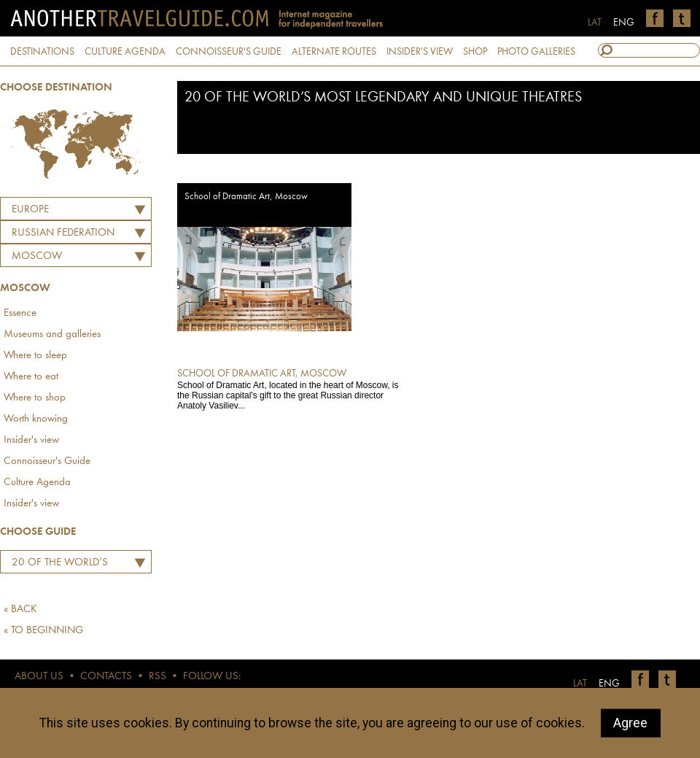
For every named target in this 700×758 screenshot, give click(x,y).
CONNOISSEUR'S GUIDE (229, 52)
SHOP (475, 52)
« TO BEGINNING (43, 631)
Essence (20, 313)
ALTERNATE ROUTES (334, 52)
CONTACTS (106, 677)
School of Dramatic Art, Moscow (246, 197)
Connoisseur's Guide (47, 461)
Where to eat (31, 377)
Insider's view (31, 440)
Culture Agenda (37, 483)
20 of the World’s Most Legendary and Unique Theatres (59, 565)
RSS (157, 677)
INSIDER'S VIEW (420, 52)
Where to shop (35, 398)
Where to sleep (35, 356)
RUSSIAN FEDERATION (63, 233)
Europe (30, 210)
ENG (624, 23)
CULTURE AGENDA (125, 52)
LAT (595, 23)
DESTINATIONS (42, 52)
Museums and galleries (52, 334)
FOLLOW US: (212, 677)
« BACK (20, 610)
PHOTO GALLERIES (536, 52)
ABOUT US (39, 677)
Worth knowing (36, 419)
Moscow (37, 256)
